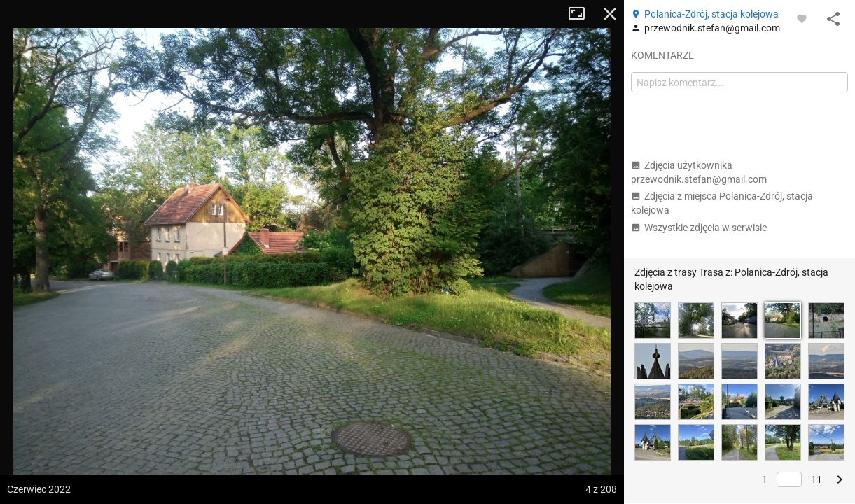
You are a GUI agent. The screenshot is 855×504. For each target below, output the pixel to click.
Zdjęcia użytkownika (699, 172)
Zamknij (610, 14)
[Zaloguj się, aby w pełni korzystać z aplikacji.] (802, 18)
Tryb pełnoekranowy (582, 14)
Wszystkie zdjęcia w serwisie (699, 227)
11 (816, 479)
